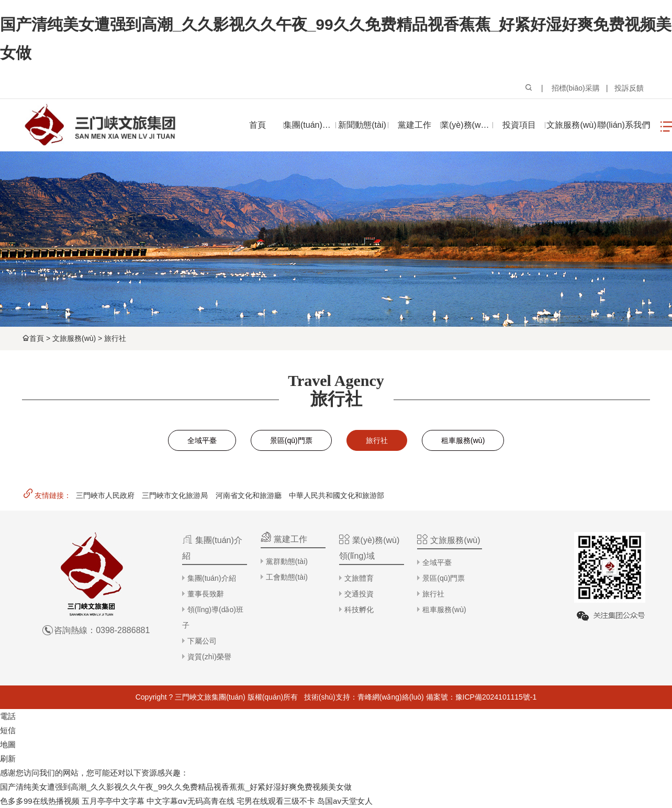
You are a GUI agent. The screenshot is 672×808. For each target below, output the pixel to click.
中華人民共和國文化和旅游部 (337, 495)
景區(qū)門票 (291, 440)
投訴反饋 (629, 88)
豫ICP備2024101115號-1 (496, 697)
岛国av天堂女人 (345, 801)
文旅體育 (359, 578)
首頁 (37, 338)
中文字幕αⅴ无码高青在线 (191, 801)
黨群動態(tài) (287, 561)
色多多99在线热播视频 (40, 801)
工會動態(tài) (287, 577)
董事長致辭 (206, 594)
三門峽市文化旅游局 (175, 495)
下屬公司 (202, 641)
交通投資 (359, 594)
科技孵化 (359, 610)
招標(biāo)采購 (576, 88)
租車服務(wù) (463, 440)
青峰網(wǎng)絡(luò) (391, 697)
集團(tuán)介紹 (212, 578)
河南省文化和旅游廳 (249, 495)
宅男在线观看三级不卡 (276, 801)
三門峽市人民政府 (105, 495)
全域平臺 (202, 440)
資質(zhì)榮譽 (209, 657)
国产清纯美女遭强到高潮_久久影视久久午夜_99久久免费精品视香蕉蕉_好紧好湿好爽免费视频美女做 (176, 787)
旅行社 (115, 338)
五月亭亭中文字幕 (113, 801)
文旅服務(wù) (74, 338)
